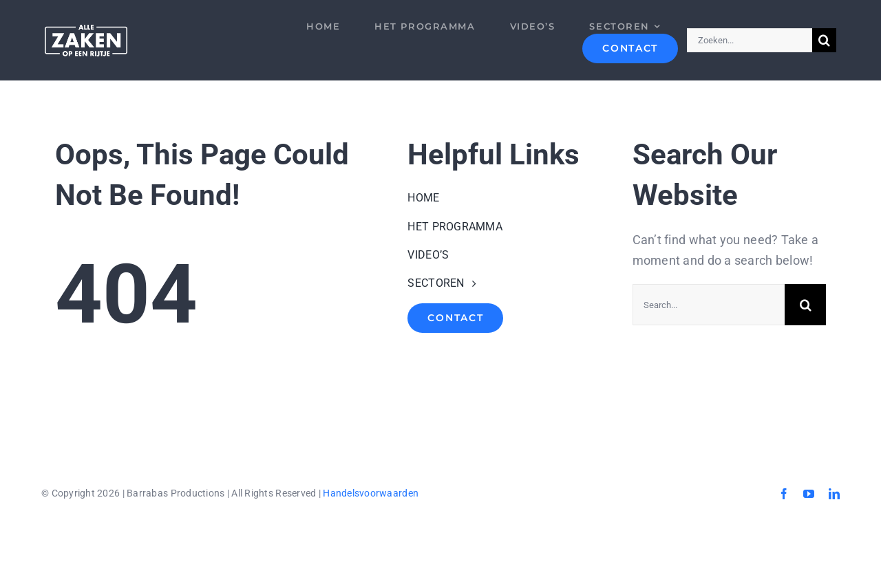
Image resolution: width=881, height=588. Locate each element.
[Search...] (709, 305)
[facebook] (784, 494)
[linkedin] (834, 494)
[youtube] (809, 494)
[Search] (824, 40)
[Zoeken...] (750, 40)
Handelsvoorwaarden (371, 493)
